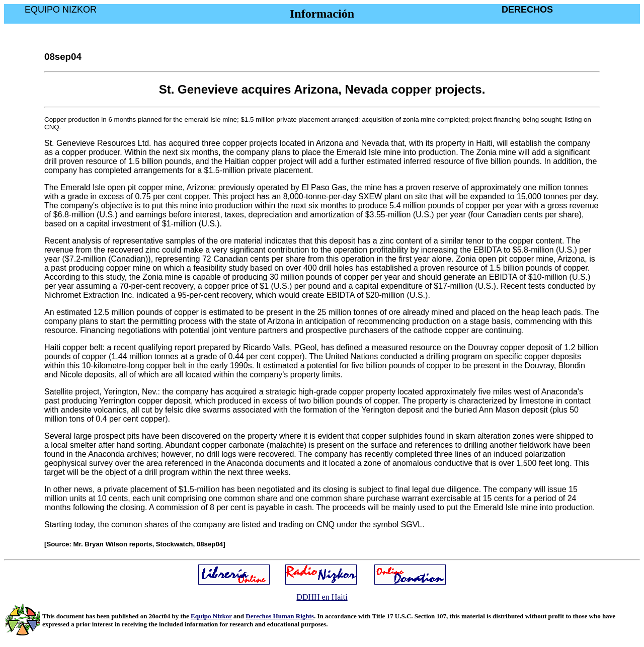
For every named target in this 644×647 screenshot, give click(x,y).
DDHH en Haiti (322, 597)
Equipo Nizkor (211, 616)
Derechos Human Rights (280, 616)
